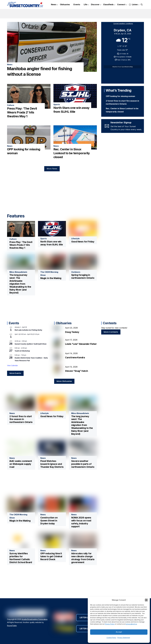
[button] (146, 600)
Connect (122, 5)
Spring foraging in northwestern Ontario (83, 276)
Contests (110, 323)
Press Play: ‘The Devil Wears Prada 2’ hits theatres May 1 (22, 112)
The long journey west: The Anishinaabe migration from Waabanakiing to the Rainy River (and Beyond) (20, 284)
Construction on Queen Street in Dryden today (49, 521)
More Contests (111, 332)
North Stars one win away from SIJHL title (52, 243)
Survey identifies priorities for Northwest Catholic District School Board (21, 558)
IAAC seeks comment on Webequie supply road (21, 464)
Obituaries (65, 4)
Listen (134, 5)
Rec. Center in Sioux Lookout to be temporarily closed (72, 153)
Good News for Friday (83, 242)
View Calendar (12, 366)
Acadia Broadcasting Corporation (35, 619)
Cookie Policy (111, 638)
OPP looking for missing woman (120, 96)
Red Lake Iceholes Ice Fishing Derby (28, 330)
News (55, 5)
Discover (96, 5)
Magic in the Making (51, 278)
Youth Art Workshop (22, 351)
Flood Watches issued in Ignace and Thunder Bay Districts (52, 464)
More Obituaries (64, 381)
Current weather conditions (123, 24)
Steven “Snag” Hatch (77, 371)
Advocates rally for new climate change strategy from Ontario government (83, 558)
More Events (15, 373)
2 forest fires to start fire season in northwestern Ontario (21, 419)
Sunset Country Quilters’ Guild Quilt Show (30, 344)
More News (52, 169)
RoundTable (12, 626)
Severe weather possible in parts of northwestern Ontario (83, 464)
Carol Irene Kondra (75, 357)
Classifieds (109, 5)
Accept (119, 632)
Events (77, 4)
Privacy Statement (124, 638)
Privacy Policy (110, 624)
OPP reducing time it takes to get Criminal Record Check (51, 556)
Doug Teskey (72, 332)
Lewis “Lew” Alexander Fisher (81, 344)
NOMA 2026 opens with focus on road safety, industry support (81, 522)
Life (86, 5)
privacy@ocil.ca (131, 624)
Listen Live (86, 617)
